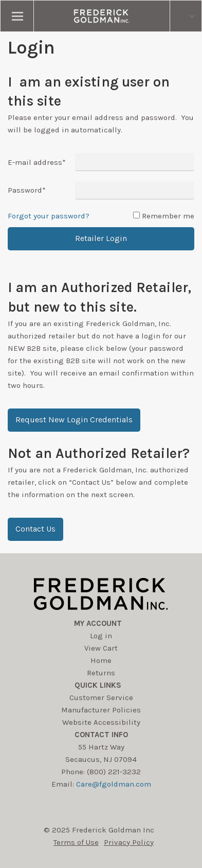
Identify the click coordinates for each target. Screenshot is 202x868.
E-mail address (37, 162)
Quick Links (98, 685)
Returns (101, 673)
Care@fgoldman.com (114, 784)
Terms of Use (76, 842)
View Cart (101, 648)
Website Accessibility (101, 722)
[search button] (186, 16)
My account (98, 623)
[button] (74, 420)
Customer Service (101, 697)
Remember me (168, 216)
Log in (101, 636)
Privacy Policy (129, 842)
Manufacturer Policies (101, 710)
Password (27, 190)
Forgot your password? (49, 216)
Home (101, 660)
